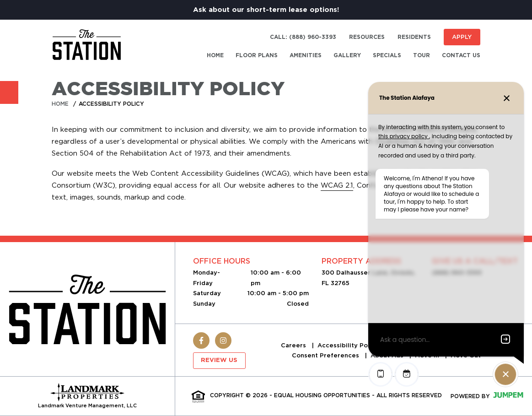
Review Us (219, 360)
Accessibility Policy (349, 345)
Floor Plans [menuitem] (257, 55)
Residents (414, 37)
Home (60, 104)
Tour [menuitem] (422, 55)
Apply (462, 37)
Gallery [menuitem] (347, 55)
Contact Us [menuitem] (461, 55)
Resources (367, 37)
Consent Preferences (326, 355)
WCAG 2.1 (337, 185)
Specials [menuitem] (387, 55)
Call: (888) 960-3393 (303, 37)
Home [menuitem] (215, 55)
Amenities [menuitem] (306, 55)
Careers (294, 345)
